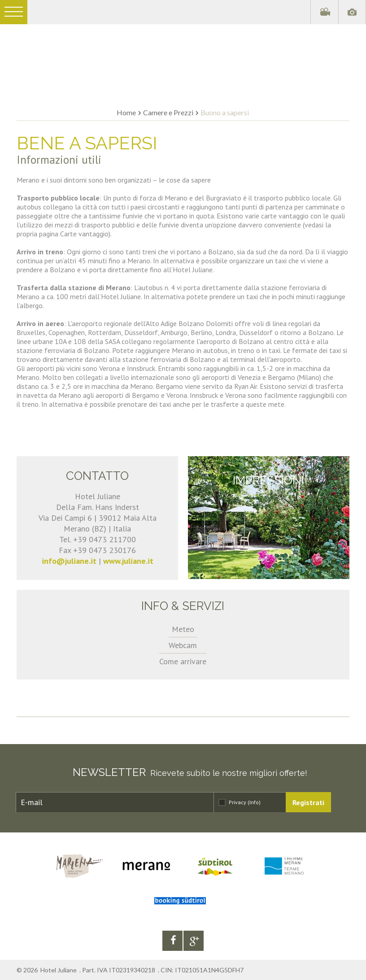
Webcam (183, 645)
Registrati (308, 802)
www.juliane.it (128, 561)
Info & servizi (183, 606)
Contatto (97, 476)
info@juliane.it (69, 561)
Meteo (183, 629)
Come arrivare (183, 661)
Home (126, 112)
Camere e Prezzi (168, 112)
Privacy (245, 802)
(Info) (254, 802)
